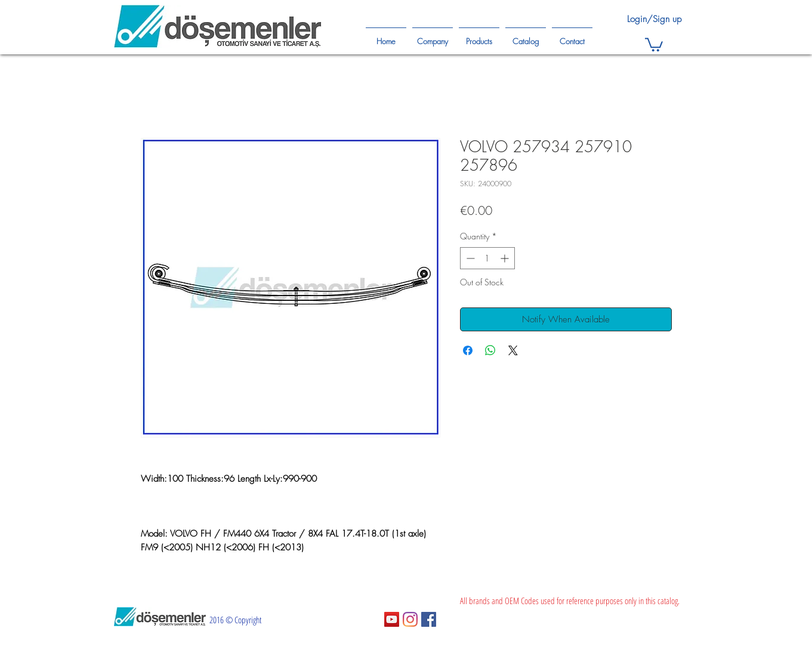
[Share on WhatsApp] (490, 350)
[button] (654, 44)
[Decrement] (469, 258)
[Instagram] (410, 619)
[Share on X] (513, 350)
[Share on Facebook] (468, 350)
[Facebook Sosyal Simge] (429, 619)
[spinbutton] (487, 258)
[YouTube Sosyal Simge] (392, 619)
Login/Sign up (654, 19)
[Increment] (506, 258)
